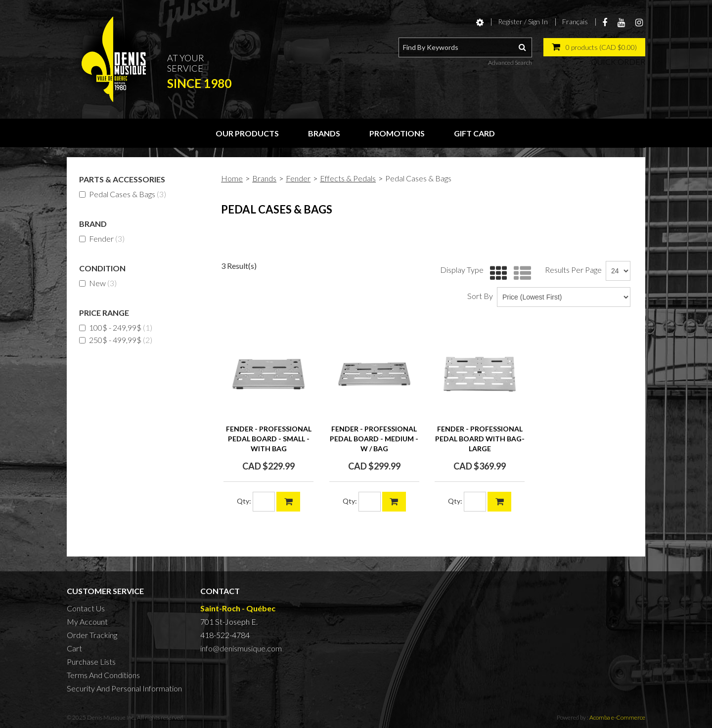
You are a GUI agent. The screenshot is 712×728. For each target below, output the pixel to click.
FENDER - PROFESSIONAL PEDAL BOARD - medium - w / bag (374, 439)
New (98, 283)
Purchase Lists (91, 662)
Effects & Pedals (348, 178)
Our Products (247, 133)
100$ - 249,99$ (116, 327)
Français (575, 21)
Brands (324, 133)
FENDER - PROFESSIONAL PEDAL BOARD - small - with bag (269, 439)
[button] (594, 47)
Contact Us (86, 608)
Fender (102, 238)
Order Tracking (92, 635)
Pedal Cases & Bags (123, 194)
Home (232, 178)
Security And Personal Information (124, 688)
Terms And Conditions (103, 675)
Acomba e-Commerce (617, 717)
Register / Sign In (523, 21)
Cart (74, 648)
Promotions (397, 133)
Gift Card (474, 133)
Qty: (244, 501)
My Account (87, 621)
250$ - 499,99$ (116, 340)
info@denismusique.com (241, 648)
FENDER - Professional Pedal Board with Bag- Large (480, 439)
